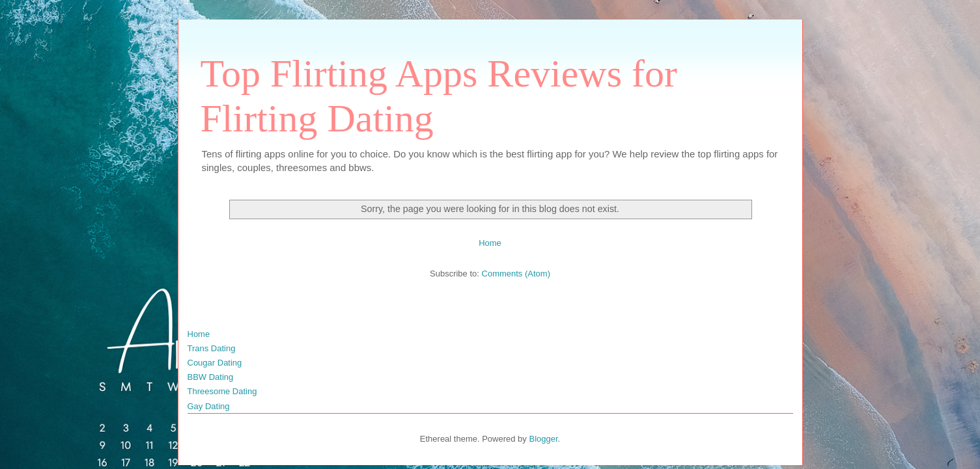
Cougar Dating (215, 363)
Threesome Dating (222, 391)
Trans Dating (212, 348)
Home (490, 243)
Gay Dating (209, 406)
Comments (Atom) (516, 274)
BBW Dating (211, 377)
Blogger (543, 439)
